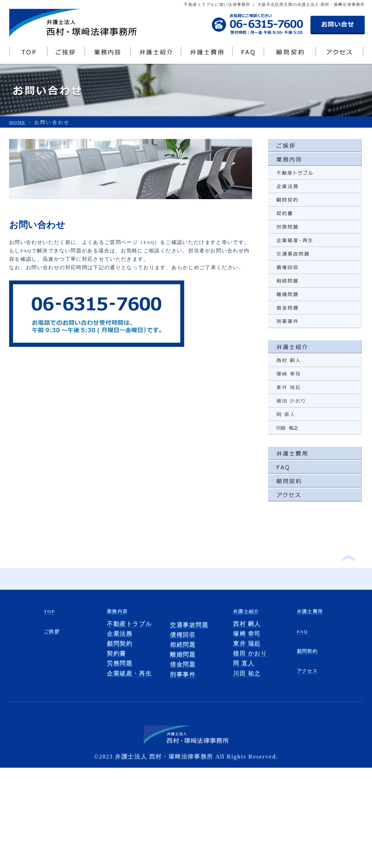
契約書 (117, 653)
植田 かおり (250, 653)
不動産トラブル (129, 624)
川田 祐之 (247, 673)
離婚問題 (183, 654)
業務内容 (117, 611)
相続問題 (183, 645)
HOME (18, 123)
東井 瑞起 (247, 644)
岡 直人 (244, 663)
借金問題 (183, 664)
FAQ (302, 631)
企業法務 (120, 634)
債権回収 (183, 635)
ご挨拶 (52, 631)
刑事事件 (183, 675)
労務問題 (120, 663)
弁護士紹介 (246, 611)
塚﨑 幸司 (247, 634)
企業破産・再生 (129, 673)
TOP (49, 611)
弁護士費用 (310, 611)
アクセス (307, 671)
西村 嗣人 (247, 624)
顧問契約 (120, 644)
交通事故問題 (189, 625)
